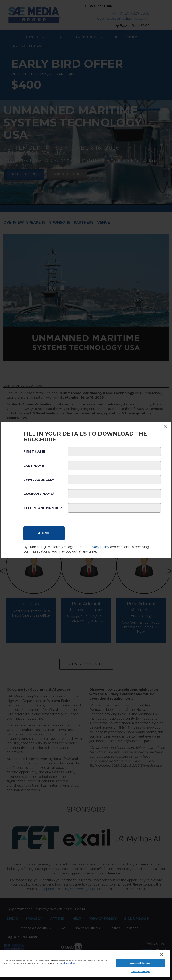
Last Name (34, 466)
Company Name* (39, 494)
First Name (34, 451)
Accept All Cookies (140, 963)
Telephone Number (43, 508)
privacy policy (99, 547)
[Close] (162, 955)
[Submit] (44, 533)
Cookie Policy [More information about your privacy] (67, 963)
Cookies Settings (140, 972)
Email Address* (39, 480)
